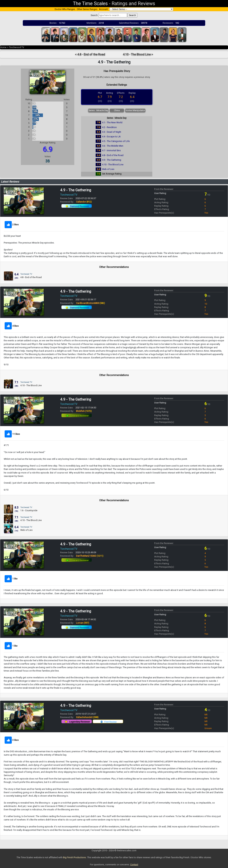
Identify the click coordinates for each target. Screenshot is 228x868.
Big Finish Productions (75, 857)
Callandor (84, 202)
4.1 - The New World (112, 122)
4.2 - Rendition (109, 127)
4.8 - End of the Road (113, 155)
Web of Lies (108, 169)
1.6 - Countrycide (29, 510)
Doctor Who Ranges (65, 9)
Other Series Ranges (87, 9)
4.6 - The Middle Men (113, 146)
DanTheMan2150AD (90, 556)
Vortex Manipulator (135, 110)
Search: (94, 15)
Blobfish (84, 411)
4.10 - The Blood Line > (138, 54)
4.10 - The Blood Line (113, 164)
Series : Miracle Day (98, 110)
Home (3, 47)
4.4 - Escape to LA (111, 137)
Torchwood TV (17, 47)
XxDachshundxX (87, 717)
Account (103, 9)
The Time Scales (90, 4)
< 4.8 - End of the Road (90, 54)
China (117, 110)
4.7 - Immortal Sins (111, 150)
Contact (134, 865)
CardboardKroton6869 (90, 303)
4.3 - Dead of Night (112, 132)
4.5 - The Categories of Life (116, 141)
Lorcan (83, 623)
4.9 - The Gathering (112, 160)
